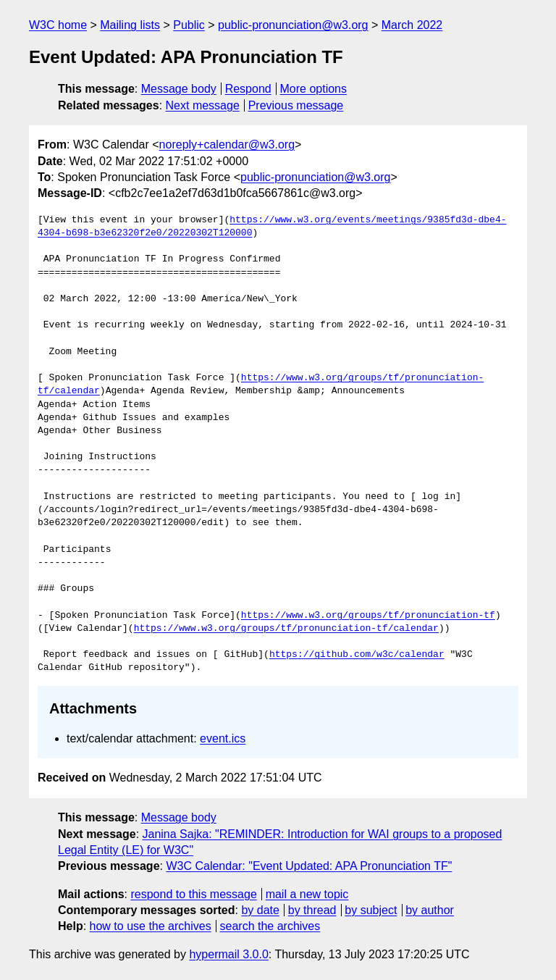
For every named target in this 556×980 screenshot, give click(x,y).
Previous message (296, 105)
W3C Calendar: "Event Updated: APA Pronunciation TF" (309, 866)
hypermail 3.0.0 (228, 954)
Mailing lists (130, 25)
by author (430, 910)
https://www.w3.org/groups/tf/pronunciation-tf (368, 616)
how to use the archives (151, 926)
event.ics (223, 738)
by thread (312, 910)
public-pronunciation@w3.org (293, 25)
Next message (203, 105)
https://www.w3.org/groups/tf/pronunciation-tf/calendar (286, 629)
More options (314, 89)
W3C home (58, 25)
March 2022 (412, 25)
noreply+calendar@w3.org (227, 145)
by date (260, 910)
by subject (371, 910)
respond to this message (193, 894)
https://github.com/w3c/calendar (357, 655)
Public (189, 25)
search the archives (270, 926)
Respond (248, 89)
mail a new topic (307, 894)
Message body (179, 89)
